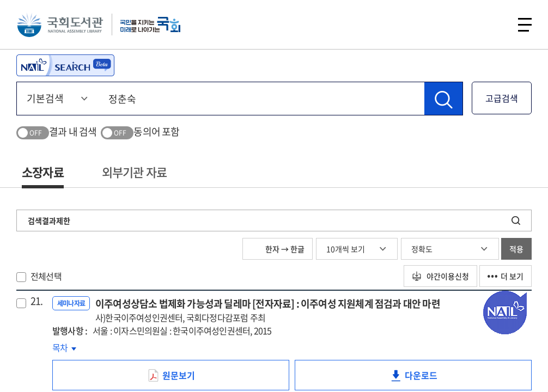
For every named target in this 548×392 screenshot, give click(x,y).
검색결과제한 (49, 220)
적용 (516, 249)
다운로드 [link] (430, 379)
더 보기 (506, 276)
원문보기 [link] (188, 379)
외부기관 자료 (134, 172)
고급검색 (502, 98)
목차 (64, 347)
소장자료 (43, 172)
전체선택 (46, 276)
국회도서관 (60, 24)
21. (37, 301)
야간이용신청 (440, 276)
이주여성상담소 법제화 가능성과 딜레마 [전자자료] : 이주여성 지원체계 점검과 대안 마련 (268, 310)
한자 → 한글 (278, 249)
